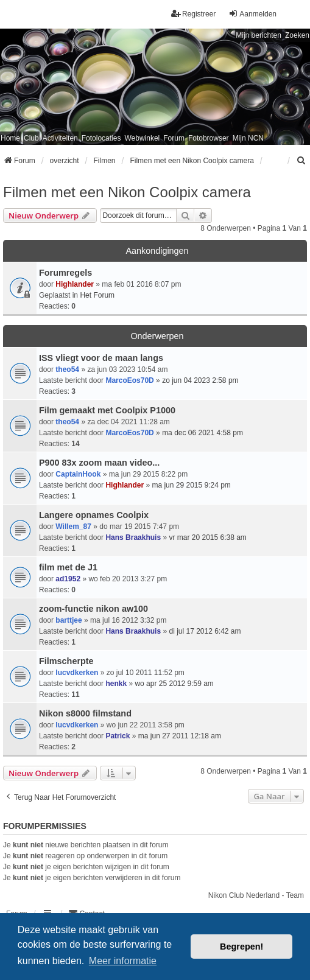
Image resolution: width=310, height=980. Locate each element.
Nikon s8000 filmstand (85, 713)
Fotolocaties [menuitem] (101, 138)
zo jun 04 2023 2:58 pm (200, 380)
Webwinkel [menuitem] (142, 138)
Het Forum (97, 295)
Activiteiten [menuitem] (60, 138)
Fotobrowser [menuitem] (209, 138)
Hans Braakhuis (133, 537)
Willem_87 (73, 527)
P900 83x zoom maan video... (99, 463)
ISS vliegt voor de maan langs (101, 358)
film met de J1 (68, 567)
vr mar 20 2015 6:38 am (207, 537)
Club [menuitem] (31, 138)
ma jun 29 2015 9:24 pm (191, 485)
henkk (116, 684)
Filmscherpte (66, 661)
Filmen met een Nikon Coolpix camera (127, 192)
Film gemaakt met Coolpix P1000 (107, 410)
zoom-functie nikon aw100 (93, 609)
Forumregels (65, 273)
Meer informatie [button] (123, 961)
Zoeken (297, 35)
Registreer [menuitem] (193, 14)
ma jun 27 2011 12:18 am (180, 736)
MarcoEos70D (129, 380)
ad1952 (68, 579)
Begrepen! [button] (241, 947)
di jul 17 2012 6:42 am (205, 631)
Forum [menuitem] (174, 138)
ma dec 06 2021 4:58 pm (203, 433)
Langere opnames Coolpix (94, 515)
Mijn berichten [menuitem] (259, 35)
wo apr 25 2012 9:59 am (174, 684)
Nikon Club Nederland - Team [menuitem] (256, 895)
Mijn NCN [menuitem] (248, 138)
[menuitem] (301, 161)
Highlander (75, 284)
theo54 (67, 369)
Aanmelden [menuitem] (252, 14)
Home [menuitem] (10, 138)
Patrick (118, 736)
